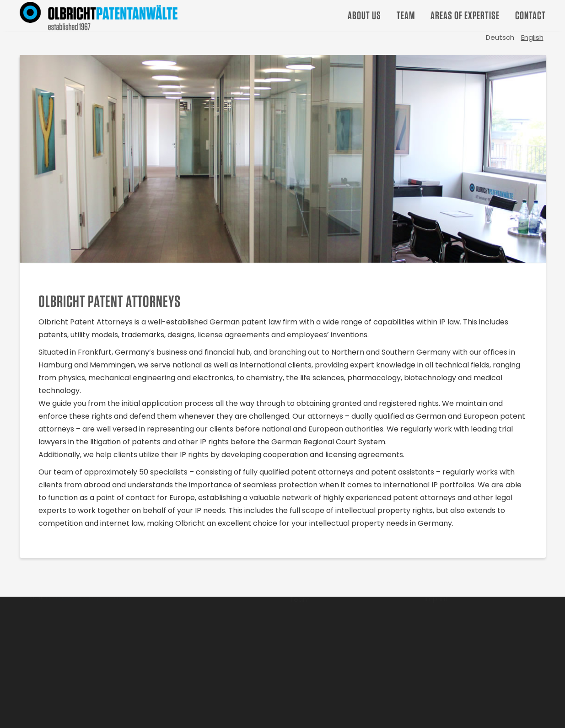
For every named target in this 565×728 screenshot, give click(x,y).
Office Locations (452, 598)
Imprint (436, 631)
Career (301, 615)
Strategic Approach (323, 599)
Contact (530, 15)
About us (364, 15)
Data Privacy (446, 615)
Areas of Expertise (465, 15)
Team (406, 15)
